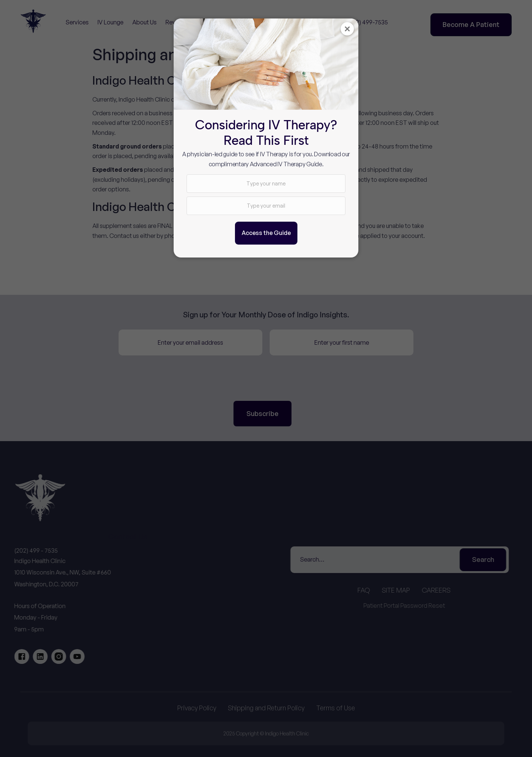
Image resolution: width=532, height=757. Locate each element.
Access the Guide (266, 233)
